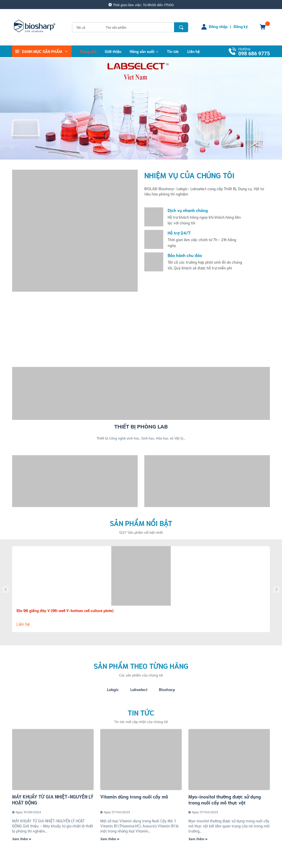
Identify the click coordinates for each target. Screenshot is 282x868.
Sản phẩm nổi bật (141, 523)
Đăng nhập (218, 26)
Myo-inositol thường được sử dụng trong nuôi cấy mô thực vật (225, 799)
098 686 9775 (254, 54)
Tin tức (141, 712)
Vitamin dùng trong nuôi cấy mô (134, 796)
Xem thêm (22, 839)
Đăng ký (241, 26)
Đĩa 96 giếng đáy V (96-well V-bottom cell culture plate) (65, 610)
